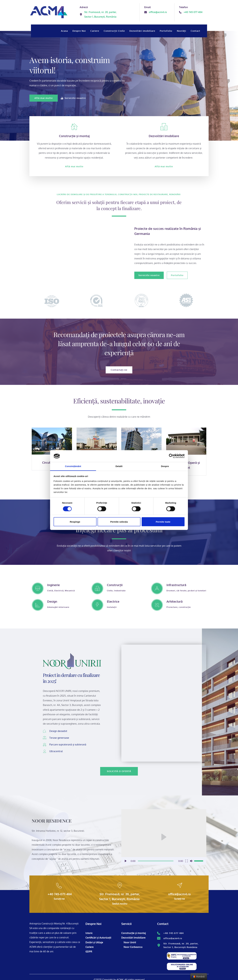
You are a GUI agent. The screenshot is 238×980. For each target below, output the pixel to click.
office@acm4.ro (173, 938)
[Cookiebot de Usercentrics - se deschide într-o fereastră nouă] (171, 456)
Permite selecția (119, 522)
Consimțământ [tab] (73, 466)
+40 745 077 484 (174, 933)
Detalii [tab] (119, 466)
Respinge (75, 522)
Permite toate (163, 522)
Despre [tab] (165, 466)
